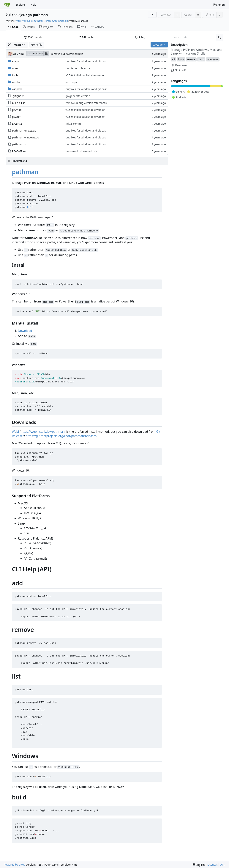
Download (25, 331)
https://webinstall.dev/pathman (43, 432)
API (222, 865)
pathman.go (20, 144)
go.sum (17, 117)
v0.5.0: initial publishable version (86, 75)
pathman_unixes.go (24, 130)
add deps (71, 82)
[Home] (7, 5)
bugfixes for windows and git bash (87, 61)
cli (173, 59)
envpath (17, 61)
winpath (17, 89)
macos (191, 59)
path (201, 59)
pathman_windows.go (26, 137)
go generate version (78, 96)
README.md (20, 151)
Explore (20, 5)
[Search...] (219, 37)
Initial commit (74, 124)
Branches (87, 37)
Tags (141, 37)
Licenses (213, 865)
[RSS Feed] (152, 15)
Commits (33, 37)
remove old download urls (67, 54)
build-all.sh (19, 103)
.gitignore (18, 96)
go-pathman (38, 15)
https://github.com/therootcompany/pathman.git (42, 21)
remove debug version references (86, 103)
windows (213, 59)
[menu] (199, 865)
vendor (16, 82)
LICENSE (17, 124)
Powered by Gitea (14, 865)
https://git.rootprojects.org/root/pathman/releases (61, 436)
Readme (179, 65)
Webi (15, 432)
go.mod (17, 110)
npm (15, 68)
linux (181, 59)
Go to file (37, 45)
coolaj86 (18, 15)
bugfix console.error (78, 68)
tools (15, 75)
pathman (25, 172)
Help (33, 5)
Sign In (219, 5)
